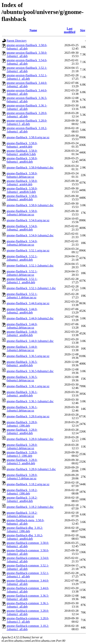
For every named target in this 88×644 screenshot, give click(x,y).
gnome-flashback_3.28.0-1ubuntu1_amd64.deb (22, 431)
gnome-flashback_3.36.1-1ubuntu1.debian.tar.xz (22, 409)
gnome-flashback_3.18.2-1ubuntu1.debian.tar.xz (22, 514)
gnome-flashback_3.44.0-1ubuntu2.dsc (30, 318)
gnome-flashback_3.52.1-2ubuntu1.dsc (30, 266)
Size (83, 30)
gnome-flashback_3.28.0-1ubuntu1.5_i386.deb (22, 454)
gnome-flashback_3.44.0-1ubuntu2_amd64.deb (22, 311)
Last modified (70, 30)
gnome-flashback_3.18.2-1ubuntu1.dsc (30, 507)
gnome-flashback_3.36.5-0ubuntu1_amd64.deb (22, 364)
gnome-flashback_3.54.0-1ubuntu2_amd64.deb (22, 228)
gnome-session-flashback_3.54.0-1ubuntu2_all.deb (27, 62)
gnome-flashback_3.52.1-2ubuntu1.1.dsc (31, 288)
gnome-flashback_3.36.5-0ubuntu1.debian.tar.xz (22, 379)
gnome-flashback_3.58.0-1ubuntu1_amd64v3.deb (22, 190)
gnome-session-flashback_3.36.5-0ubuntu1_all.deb (27, 100)
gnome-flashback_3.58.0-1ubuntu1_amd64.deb (22, 198)
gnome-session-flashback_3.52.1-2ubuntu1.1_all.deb (27, 77)
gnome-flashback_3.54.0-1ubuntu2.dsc (30, 235)
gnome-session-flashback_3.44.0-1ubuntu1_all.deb (27, 92)
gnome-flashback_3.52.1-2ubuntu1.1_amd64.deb (22, 281)
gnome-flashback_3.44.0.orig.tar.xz (28, 303)
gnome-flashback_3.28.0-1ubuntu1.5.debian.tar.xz (22, 477)
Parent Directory (17, 41)
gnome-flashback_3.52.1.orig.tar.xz (28, 250)
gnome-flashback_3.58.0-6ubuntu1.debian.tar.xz (22, 175)
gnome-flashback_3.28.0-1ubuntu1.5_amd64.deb (22, 462)
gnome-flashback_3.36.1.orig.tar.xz (28, 386)
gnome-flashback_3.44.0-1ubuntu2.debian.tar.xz (22, 326)
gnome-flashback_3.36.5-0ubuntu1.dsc (30, 371)
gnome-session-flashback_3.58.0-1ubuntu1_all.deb (27, 54)
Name (33, 30)
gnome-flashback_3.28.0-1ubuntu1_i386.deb (22, 424)
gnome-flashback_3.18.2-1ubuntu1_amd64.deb (22, 499)
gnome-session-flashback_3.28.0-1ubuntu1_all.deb (27, 115)
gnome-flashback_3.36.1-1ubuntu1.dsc (30, 401)
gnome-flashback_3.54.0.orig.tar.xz (28, 220)
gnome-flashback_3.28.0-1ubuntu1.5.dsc (31, 469)
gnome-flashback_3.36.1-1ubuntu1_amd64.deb (22, 394)
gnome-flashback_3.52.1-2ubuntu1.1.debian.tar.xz (22, 296)
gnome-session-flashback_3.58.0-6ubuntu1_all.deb (27, 47)
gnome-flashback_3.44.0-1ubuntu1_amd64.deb (22, 333)
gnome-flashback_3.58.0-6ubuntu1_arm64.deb (22, 145)
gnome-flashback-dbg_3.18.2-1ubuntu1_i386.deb (25, 529)
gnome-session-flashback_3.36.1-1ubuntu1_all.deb (27, 107)
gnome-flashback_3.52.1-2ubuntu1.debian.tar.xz (22, 273)
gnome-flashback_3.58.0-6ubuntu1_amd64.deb (22, 160)
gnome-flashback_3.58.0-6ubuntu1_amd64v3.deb (22, 152)
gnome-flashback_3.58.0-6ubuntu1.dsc (30, 168)
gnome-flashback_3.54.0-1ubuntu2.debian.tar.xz (22, 243)
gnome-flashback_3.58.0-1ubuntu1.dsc (30, 205)
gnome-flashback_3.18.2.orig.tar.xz (28, 484)
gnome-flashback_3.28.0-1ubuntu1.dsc (30, 439)
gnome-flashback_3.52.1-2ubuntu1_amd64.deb (22, 258)
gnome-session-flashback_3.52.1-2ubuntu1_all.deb (27, 69)
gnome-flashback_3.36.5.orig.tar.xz (28, 356)
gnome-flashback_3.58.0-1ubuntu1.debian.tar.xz (22, 213)
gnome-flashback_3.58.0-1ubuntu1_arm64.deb (22, 183)
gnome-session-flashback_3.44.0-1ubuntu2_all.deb (27, 85)
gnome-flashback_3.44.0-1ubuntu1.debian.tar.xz (22, 348)
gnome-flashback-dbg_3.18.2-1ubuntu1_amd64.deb (25, 537)
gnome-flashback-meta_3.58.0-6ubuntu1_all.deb (25, 522)
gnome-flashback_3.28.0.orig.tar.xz (28, 416)
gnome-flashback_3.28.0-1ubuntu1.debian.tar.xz (22, 447)
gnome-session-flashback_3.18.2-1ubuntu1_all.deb (27, 130)
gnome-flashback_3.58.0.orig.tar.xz (28, 137)
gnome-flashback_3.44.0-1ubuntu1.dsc (30, 341)
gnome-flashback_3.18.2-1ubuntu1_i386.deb (22, 492)
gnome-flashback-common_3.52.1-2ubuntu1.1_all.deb (28, 575)
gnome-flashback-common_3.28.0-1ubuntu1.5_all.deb (28, 620)
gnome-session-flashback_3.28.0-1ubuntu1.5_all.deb (27, 122)
